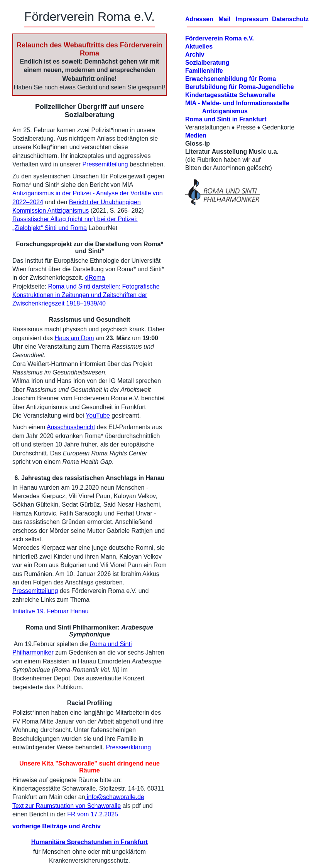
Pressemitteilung (105, 164)
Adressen (199, 19)
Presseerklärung (129, 747)
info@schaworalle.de (115, 797)
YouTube (98, 416)
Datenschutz (290, 19)
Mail (224, 19)
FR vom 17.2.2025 (93, 814)
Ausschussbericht (71, 427)
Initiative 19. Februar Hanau (50, 611)
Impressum (251, 19)
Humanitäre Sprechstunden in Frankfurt (90, 842)
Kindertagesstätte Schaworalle (230, 95)
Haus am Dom (74, 338)
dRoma (95, 278)
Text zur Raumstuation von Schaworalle (67, 806)
